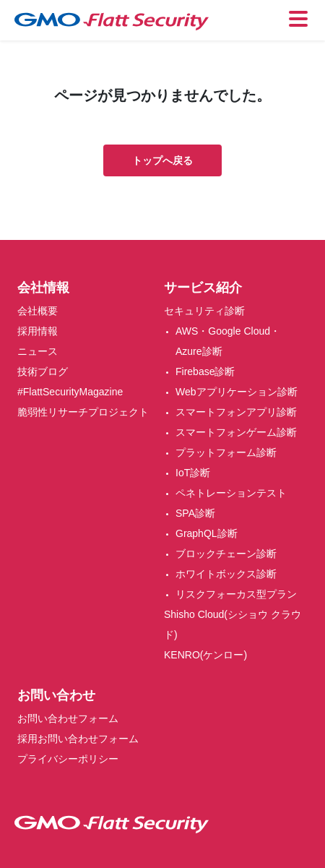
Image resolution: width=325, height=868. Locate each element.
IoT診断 (193, 473)
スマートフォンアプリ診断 (236, 412)
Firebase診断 (205, 371)
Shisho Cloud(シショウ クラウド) (233, 624)
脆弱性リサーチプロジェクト (83, 412)
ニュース (38, 351)
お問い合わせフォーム (68, 718)
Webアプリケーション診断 (237, 392)
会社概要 (38, 311)
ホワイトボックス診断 (226, 574)
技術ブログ (43, 371)
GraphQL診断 (207, 533)
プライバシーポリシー (68, 759)
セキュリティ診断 (204, 311)
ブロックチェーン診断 (226, 554)
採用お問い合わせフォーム (78, 739)
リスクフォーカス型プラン (236, 594)
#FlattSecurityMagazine (70, 392)
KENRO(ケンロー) (205, 655)
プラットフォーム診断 (226, 452)
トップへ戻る (162, 160)
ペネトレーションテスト (231, 493)
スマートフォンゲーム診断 (236, 432)
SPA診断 (195, 513)
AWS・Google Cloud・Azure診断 (228, 341)
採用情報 (38, 331)
